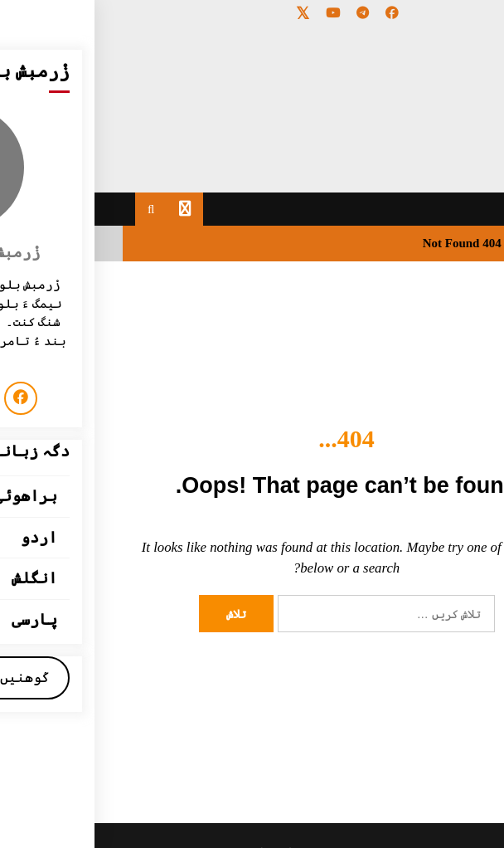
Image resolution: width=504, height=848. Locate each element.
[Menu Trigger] (456, 35)
